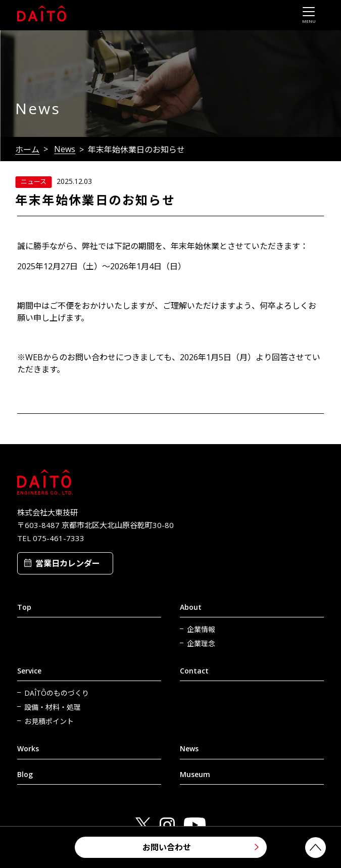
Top (24, 607)
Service (29, 671)
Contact (194, 671)
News (65, 149)
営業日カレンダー (68, 563)
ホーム (27, 150)
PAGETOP (315, 848)
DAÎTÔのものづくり (57, 693)
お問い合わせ (167, 847)
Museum (195, 774)
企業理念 (201, 643)
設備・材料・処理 (53, 707)
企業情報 (201, 629)
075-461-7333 (59, 538)
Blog (25, 774)
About (191, 607)
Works (28, 749)
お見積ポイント (49, 721)
